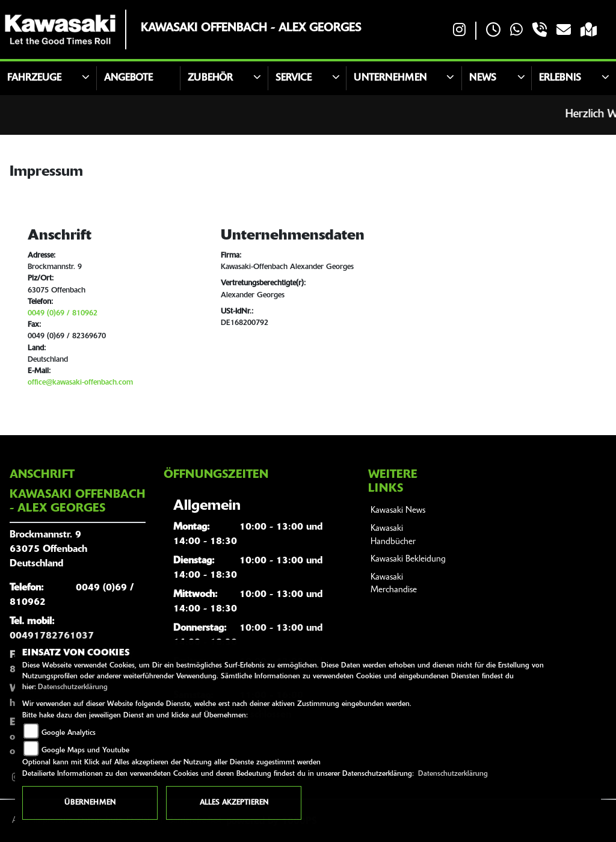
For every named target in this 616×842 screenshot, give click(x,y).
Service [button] (294, 78)
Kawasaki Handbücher (393, 535)
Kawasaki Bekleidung (408, 559)
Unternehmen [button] (390, 78)
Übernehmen (90, 803)
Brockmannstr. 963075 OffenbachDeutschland (48, 549)
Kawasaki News (398, 511)
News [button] (483, 78)
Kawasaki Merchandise (394, 584)
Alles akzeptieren (234, 803)
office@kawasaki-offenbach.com (80, 382)
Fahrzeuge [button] (34, 78)
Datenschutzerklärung (73, 687)
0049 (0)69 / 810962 (63, 313)
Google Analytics (69, 733)
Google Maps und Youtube (85, 751)
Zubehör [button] (210, 78)
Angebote (128, 78)
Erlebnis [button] (560, 78)
